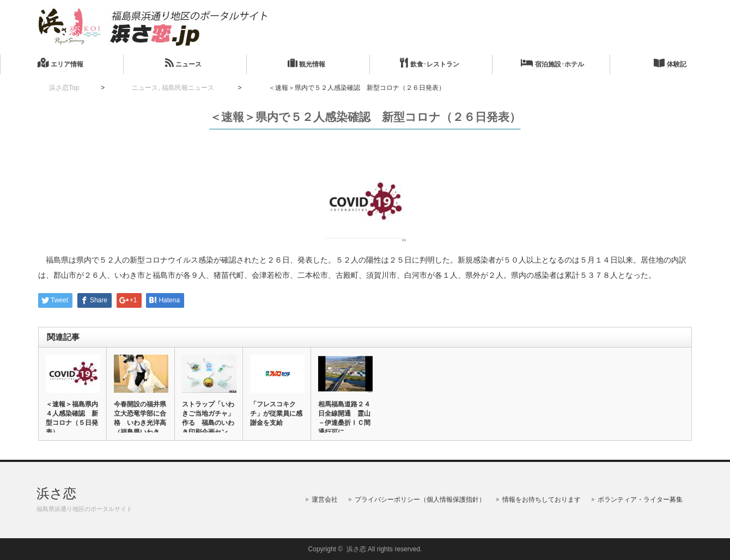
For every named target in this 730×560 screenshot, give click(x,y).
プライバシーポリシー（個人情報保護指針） (420, 500)
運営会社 (325, 500)
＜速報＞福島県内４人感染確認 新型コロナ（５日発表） (72, 418)
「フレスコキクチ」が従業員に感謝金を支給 (276, 413)
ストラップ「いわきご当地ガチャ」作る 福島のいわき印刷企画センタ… (208, 423)
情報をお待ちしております (542, 500)
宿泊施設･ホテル (552, 63)
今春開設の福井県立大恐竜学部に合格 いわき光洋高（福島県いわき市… (140, 423)
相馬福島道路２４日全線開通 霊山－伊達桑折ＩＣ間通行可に (344, 418)
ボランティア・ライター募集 (640, 500)
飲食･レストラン (429, 63)
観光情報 (306, 63)
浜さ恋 (56, 493)
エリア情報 (60, 63)
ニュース (183, 63)
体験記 (670, 63)
